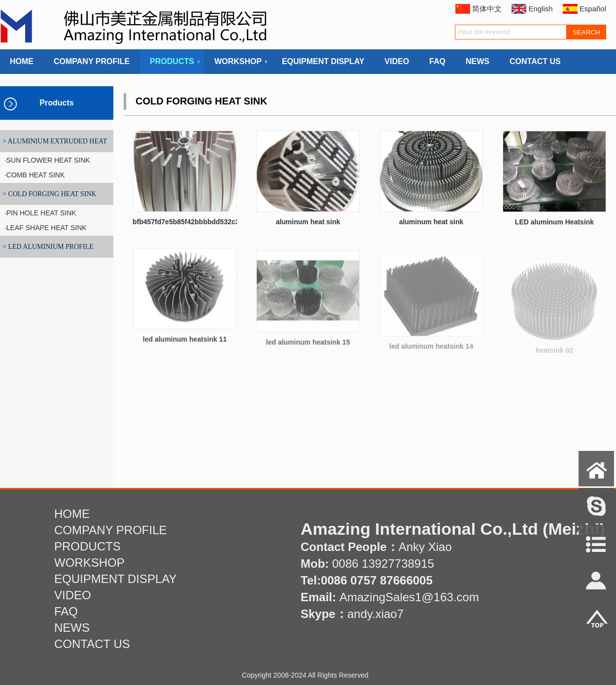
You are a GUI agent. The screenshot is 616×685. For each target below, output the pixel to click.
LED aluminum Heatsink (554, 225)
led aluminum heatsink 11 (185, 345)
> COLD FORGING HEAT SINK (49, 194)
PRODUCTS (172, 62)
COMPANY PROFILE (92, 61)
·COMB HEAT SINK (34, 175)
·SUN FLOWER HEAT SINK (46, 160)
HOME (22, 61)
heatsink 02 (554, 354)
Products (56, 103)
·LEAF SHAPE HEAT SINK (45, 228)
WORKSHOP (238, 62)
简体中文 (487, 9)
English (540, 9)
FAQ (437, 61)
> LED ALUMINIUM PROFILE (48, 247)
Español (593, 9)
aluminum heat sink (308, 222)
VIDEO (397, 61)
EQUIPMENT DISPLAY (323, 61)
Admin (15, 678)
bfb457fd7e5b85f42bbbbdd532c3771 (192, 222)
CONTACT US (535, 61)
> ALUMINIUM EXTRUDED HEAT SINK (53, 145)
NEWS (478, 61)
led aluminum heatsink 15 (308, 349)
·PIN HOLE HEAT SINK (39, 213)
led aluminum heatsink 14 (431, 352)
